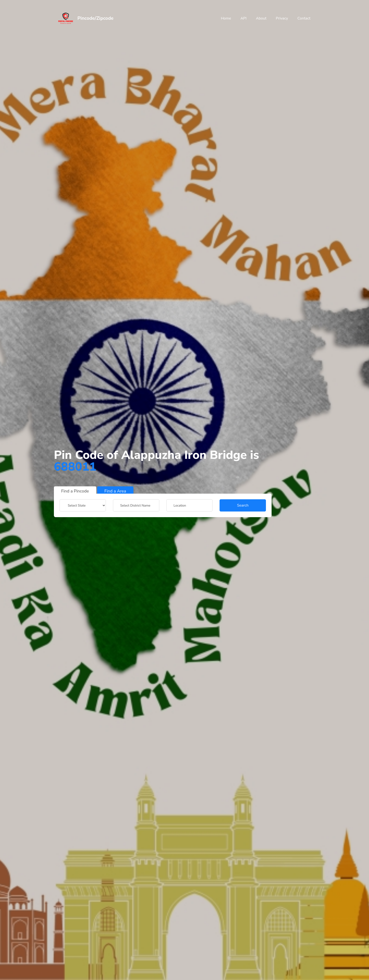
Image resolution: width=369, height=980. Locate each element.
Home (226, 18)
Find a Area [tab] (115, 491)
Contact (304, 18)
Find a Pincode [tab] (75, 491)
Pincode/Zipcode (95, 18)
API (244, 18)
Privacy (282, 18)
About (261, 18)
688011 (75, 467)
